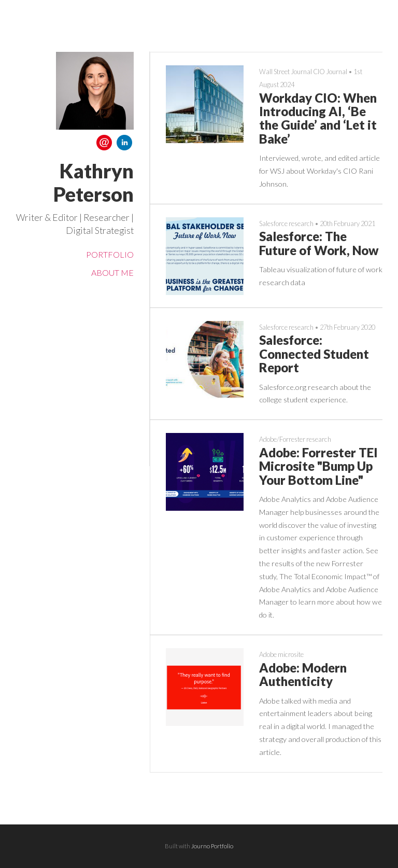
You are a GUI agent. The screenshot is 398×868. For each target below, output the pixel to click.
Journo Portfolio (212, 846)
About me (112, 272)
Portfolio (110, 254)
